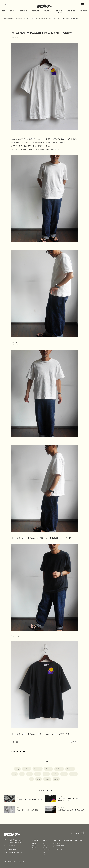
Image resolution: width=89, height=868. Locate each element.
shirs (47, 774)
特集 (44, 843)
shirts (64, 774)
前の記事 (16, 742)
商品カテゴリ (35, 845)
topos (48, 779)
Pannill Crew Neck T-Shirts (28, 810)
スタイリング (46, 845)
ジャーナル (45, 848)
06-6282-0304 (13, 846)
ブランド (34, 848)
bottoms (59, 769)
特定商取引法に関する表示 (59, 846)
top (39, 779)
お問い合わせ (68, 840)
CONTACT (83, 11)
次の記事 (73, 742)
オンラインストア (80, 840)
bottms (49, 769)
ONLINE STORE (59, 12)
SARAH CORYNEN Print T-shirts (30, 799)
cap (15, 774)
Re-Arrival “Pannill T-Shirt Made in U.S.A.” (69, 799)
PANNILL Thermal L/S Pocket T (71, 810)
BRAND (13, 11)
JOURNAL (48, 11)
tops (57, 779)
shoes (74, 774)
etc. (38, 774)
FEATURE (36, 11)
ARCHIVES (71, 11)
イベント (45, 854)
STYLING (24, 11)
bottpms (71, 769)
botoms (27, 769)
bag (18, 769)
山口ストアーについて (58, 843)
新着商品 (34, 843)
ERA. (30, 774)
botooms (38, 769)
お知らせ (45, 852)
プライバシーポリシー (58, 849)
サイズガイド (35, 850)
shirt (55, 774)
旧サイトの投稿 (46, 850)
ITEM (4, 11)
